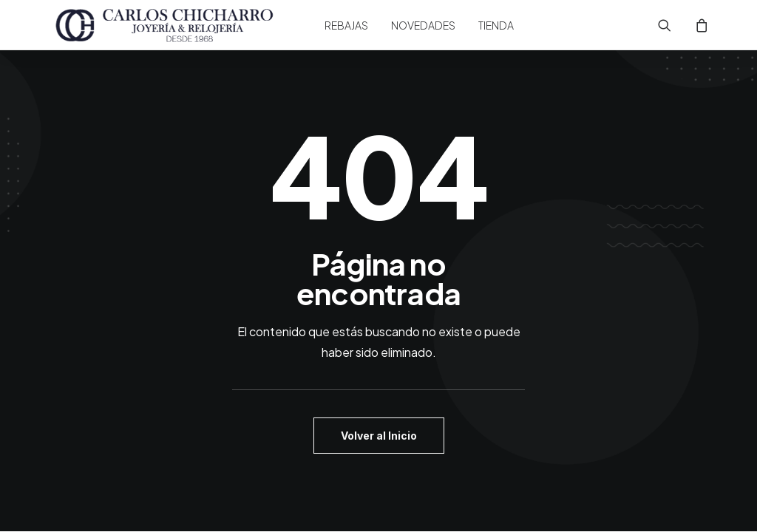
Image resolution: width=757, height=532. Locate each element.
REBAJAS (346, 25)
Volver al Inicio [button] (379, 436)
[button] (674, 25)
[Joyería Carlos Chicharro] (165, 25)
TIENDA (496, 25)
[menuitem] (346, 25)
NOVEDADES (423, 25)
